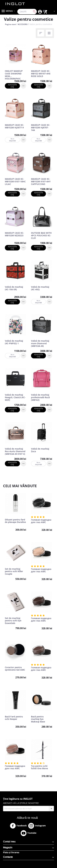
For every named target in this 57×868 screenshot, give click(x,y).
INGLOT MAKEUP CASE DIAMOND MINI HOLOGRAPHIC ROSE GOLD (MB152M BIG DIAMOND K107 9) (14, 74)
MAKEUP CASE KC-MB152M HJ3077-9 (14, 126)
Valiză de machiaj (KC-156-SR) (14, 288)
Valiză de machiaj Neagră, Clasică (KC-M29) (15, 397)
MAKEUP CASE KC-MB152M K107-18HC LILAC (15, 182)
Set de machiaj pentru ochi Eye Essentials (13, 621)
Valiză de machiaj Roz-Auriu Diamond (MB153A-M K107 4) (15, 451)
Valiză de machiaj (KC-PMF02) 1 (14, 342)
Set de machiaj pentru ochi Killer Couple (14, 572)
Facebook (18, 826)
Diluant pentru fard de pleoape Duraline (15, 521)
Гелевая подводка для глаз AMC (41, 521)
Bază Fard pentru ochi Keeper (14, 718)
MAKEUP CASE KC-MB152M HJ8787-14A (41, 128)
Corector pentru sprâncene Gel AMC (15, 669)
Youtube (28, 833)
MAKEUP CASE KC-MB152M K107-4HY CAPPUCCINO (41, 182)
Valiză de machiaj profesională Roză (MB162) (40, 397)
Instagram (37, 826)
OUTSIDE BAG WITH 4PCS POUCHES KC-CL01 (41, 236)
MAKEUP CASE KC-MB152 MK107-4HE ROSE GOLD (41, 74)
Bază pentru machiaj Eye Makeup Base (38, 719)
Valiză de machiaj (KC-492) (40, 288)
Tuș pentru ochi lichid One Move (39, 767)
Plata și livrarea (11, 852)
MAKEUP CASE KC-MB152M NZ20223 (14, 234)
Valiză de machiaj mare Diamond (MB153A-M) (40, 343)
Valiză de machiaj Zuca (40, 450)
